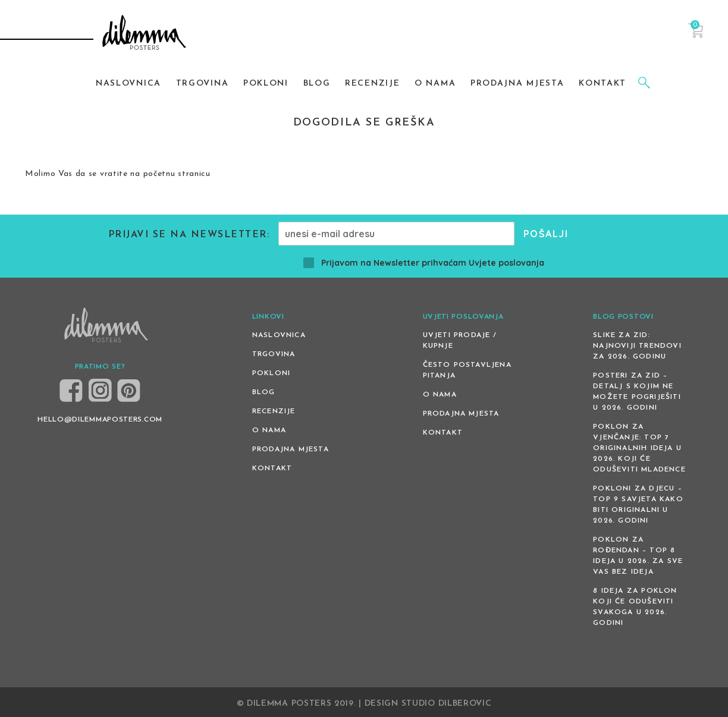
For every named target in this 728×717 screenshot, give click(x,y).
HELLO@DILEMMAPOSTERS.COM (100, 420)
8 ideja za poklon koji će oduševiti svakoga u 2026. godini (635, 607)
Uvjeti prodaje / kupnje (460, 341)
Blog (264, 392)
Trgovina (274, 354)
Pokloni (271, 373)
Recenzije (274, 411)
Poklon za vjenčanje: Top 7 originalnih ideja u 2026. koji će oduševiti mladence (639, 448)
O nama (269, 430)
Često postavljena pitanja (467, 370)
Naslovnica (279, 335)
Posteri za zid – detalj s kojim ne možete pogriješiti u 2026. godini (637, 392)
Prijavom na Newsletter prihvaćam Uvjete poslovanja (424, 263)
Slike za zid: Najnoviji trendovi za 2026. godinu (637, 346)
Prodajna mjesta (291, 449)
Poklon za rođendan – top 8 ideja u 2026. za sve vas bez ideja (638, 556)
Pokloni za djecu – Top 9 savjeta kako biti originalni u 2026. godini (638, 505)
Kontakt (272, 468)
